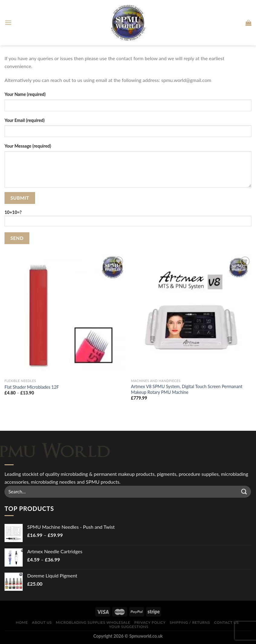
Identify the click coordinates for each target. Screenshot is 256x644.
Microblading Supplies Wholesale (93, 622)
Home (22, 622)
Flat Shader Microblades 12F (32, 387)
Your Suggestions (129, 627)
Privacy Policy (150, 622)
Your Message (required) (28, 146)
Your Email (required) (24, 120)
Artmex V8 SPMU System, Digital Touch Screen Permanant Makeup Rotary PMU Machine (187, 389)
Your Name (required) (25, 94)
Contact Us (226, 622)
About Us (42, 622)
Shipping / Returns (190, 622)
